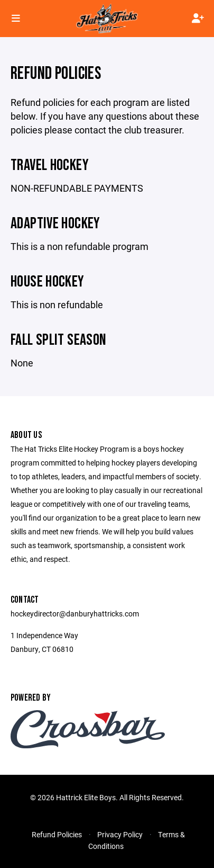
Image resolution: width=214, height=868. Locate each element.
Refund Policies (57, 834)
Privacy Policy (120, 834)
